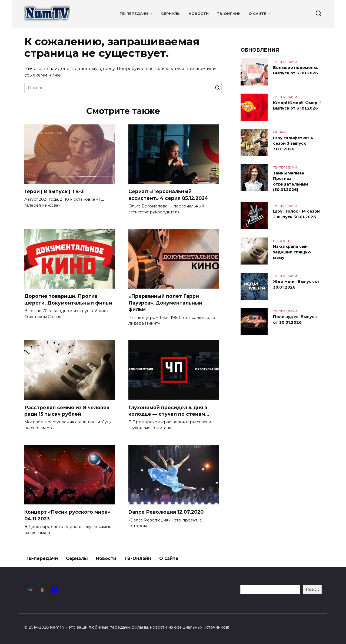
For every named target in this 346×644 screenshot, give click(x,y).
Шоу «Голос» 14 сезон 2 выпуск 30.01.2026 (296, 214)
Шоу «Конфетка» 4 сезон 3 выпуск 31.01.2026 (293, 143)
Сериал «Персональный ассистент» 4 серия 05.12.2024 (168, 195)
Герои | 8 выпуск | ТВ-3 (54, 191)
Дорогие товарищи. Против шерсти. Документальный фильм (68, 299)
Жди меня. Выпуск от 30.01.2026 (297, 284)
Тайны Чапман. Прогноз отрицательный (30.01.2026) (290, 181)
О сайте (257, 14)
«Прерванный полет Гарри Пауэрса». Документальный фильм (165, 303)
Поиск (312, 589)
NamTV (57, 627)
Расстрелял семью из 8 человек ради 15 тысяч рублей (67, 411)
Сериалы (171, 14)
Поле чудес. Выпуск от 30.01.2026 (295, 319)
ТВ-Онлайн (229, 14)
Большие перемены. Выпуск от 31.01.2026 (295, 70)
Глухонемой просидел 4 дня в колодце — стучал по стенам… (169, 411)
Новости (199, 14)
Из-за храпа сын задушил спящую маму (292, 252)
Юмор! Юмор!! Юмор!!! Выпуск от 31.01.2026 (297, 105)
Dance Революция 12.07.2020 (166, 512)
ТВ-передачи (134, 14)
